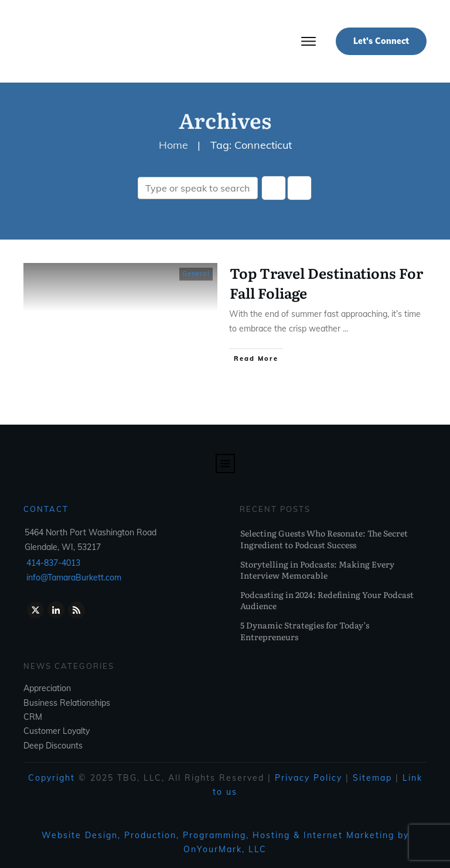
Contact (46, 509)
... (345, 329)
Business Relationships (67, 703)
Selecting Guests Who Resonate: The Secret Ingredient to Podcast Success (324, 539)
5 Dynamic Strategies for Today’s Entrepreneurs (305, 631)
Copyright (52, 778)
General (196, 274)
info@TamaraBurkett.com (74, 577)
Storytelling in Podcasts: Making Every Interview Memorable (317, 570)
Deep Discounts (53, 746)
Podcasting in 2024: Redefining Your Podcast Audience (327, 600)
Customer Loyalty (57, 731)
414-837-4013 (53, 563)
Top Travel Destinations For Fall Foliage (326, 283)
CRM (33, 717)
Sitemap (372, 778)
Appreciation (47, 688)
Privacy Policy (308, 778)
